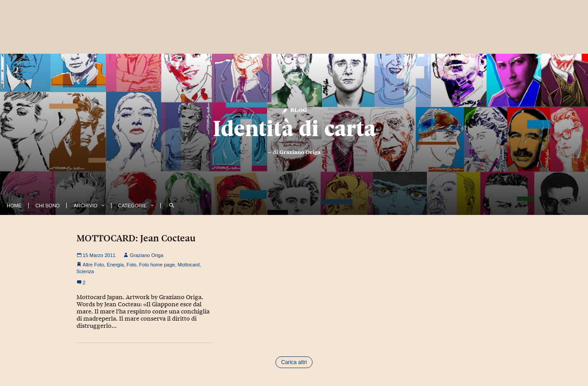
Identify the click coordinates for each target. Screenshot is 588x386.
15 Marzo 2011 (96, 255)
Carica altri (294, 362)
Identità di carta (294, 129)
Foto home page (157, 265)
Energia (115, 265)
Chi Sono (47, 206)
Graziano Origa (300, 152)
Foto (131, 265)
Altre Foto (94, 265)
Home (14, 206)
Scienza (85, 271)
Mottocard (189, 265)
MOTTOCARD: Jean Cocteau (136, 238)
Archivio (85, 206)
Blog (294, 109)
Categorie (133, 206)
